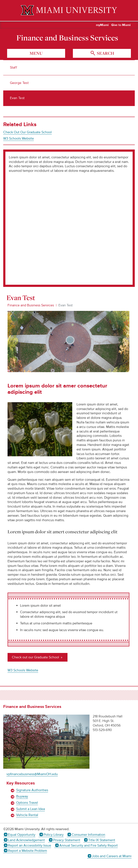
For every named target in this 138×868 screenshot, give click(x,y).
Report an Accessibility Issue (30, 845)
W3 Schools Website (19, 138)
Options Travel (27, 803)
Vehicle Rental (27, 815)
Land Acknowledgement (26, 840)
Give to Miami (121, 25)
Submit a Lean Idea (31, 809)
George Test (19, 83)
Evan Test (17, 98)
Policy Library (54, 835)
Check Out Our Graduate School (27, 132)
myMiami (102, 25)
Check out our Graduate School (36, 657)
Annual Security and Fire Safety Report (89, 845)
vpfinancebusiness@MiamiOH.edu (32, 774)
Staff (14, 68)
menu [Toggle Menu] (36, 53)
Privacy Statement (67, 840)
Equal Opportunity (22, 835)
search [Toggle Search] (105, 53)
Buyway (22, 796)
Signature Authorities (32, 790)
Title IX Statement (102, 840)
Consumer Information (88, 835)
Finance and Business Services (67, 38)
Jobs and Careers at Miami (112, 856)
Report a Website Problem (27, 851)
